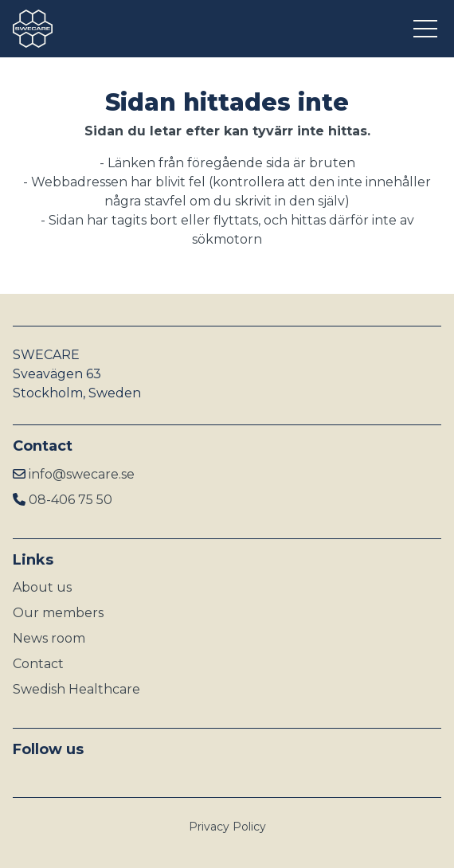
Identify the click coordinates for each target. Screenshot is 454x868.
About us (42, 587)
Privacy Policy (227, 827)
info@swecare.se (82, 474)
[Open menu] (427, 29)
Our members (58, 613)
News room (49, 638)
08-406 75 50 (70, 500)
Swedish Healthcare (76, 689)
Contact (38, 664)
